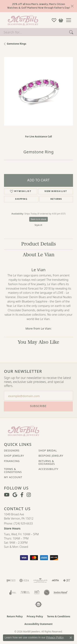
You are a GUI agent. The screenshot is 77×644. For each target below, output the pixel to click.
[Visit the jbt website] (67, 580)
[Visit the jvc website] (25, 592)
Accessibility (48, 469)
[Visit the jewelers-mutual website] (60, 592)
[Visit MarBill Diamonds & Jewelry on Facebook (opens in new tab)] (22, 495)
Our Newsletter (23, 371)
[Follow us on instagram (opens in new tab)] (29, 495)
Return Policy (15, 616)
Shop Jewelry (14, 456)
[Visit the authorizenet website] (38, 604)
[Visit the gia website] (24, 580)
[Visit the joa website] (13, 592)
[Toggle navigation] (70, 20)
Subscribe (38, 406)
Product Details (39, 244)
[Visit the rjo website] (37, 592)
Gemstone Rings (16, 44)
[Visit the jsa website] (47, 592)
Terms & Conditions (13, 470)
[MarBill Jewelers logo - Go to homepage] (22, 20)
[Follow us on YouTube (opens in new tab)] (7, 495)
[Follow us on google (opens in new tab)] (15, 495)
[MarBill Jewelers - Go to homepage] (23, 431)
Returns (56, 199)
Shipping (21, 199)
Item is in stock (39, 219)
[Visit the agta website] (55, 580)
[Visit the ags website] (40, 580)
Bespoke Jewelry (51, 456)
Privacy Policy (35, 616)
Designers (12, 450)
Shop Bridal (48, 450)
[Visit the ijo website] (11, 580)
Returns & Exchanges (47, 462)
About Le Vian (39, 255)
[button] (54, 20)
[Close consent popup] (71, 638)
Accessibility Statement (38, 624)
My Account (13, 477)
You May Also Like (38, 342)
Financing (12, 461)
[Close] (72, 6)
